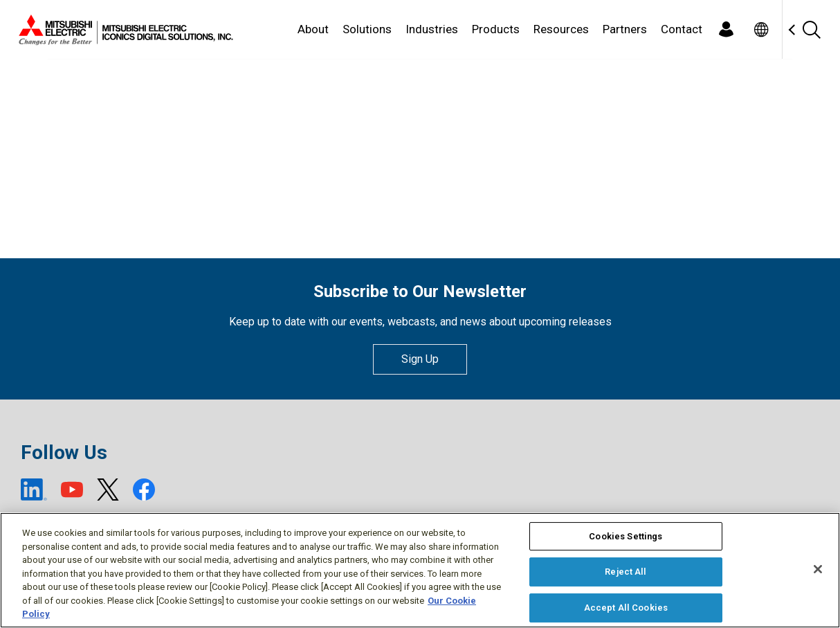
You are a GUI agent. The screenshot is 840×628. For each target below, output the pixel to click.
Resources (561, 29)
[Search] (811, 29)
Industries (432, 29)
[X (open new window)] (108, 490)
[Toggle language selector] (761, 29)
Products (496, 29)
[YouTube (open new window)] (72, 490)
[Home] (123, 30)
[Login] (726, 29)
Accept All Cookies (626, 608)
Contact (682, 29)
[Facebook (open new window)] (144, 490)
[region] (420, 570)
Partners (625, 29)
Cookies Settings (626, 536)
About (313, 29)
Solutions (367, 29)
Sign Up (420, 359)
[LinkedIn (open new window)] (34, 490)
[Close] (818, 569)
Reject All (626, 572)
